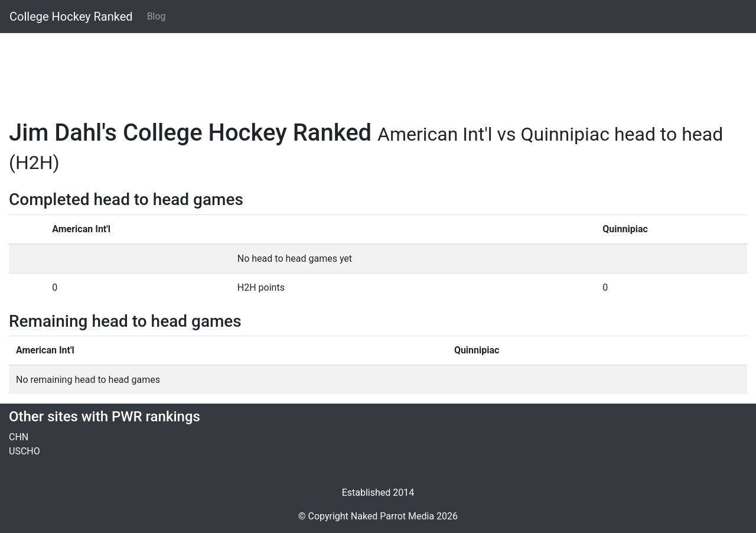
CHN (19, 437)
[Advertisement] (363, 69)
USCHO (25, 451)
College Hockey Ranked (71, 17)
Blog (157, 16)
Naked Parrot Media (392, 516)
